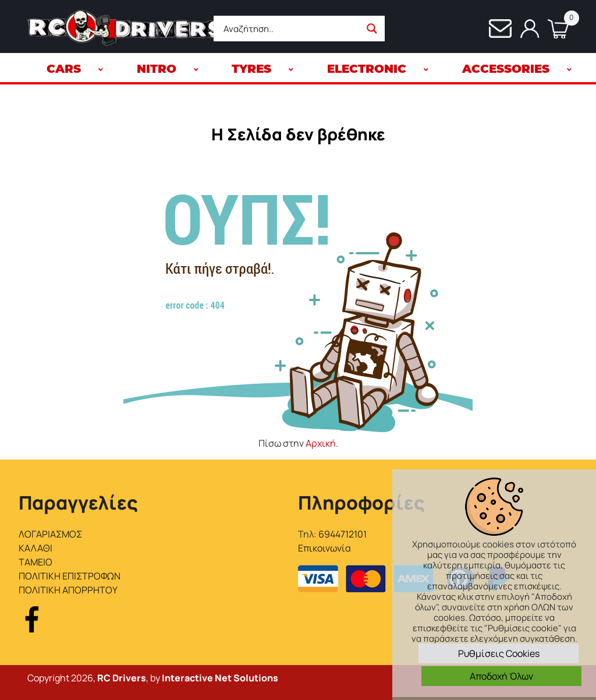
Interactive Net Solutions (220, 678)
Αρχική (321, 443)
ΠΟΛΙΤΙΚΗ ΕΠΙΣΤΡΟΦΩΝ (70, 576)
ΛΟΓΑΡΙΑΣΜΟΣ (50, 534)
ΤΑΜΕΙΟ (36, 562)
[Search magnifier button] (372, 29)
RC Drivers (122, 678)
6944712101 (343, 534)
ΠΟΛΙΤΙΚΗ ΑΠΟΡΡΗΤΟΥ (68, 590)
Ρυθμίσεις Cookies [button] (499, 653)
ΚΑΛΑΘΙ (36, 548)
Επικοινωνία (324, 548)
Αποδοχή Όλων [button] (501, 676)
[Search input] (290, 29)
